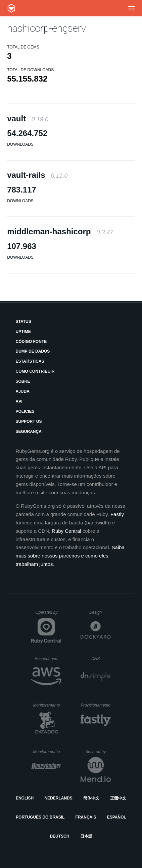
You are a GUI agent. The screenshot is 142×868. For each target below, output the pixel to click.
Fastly (117, 514)
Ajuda (23, 391)
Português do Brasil (40, 817)
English (25, 798)
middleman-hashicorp (60, 231)
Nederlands (58, 798)
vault (28, 118)
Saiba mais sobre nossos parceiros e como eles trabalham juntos (70, 556)
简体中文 (91, 798)
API (19, 401)
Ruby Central (66, 531)
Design (100, 612)
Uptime (23, 332)
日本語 (86, 836)
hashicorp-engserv (46, 28)
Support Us (29, 421)
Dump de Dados (33, 351)
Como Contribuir (35, 371)
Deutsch (59, 836)
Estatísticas (30, 361)
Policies (25, 411)
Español (117, 817)
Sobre (23, 381)
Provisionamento (96, 705)
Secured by (98, 752)
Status (23, 322)
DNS (101, 659)
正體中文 (118, 798)
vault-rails (37, 175)
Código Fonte (31, 342)
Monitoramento (47, 705)
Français (86, 817)
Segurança (29, 431)
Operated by (48, 615)
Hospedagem (48, 659)
